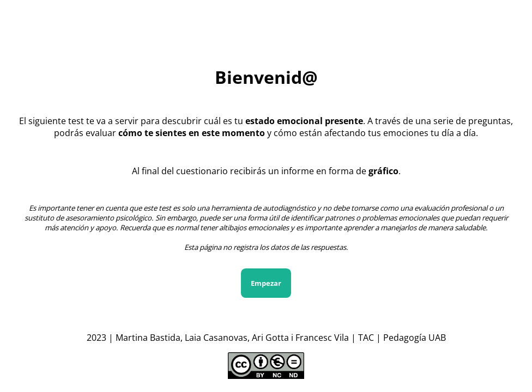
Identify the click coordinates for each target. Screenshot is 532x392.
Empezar (266, 283)
